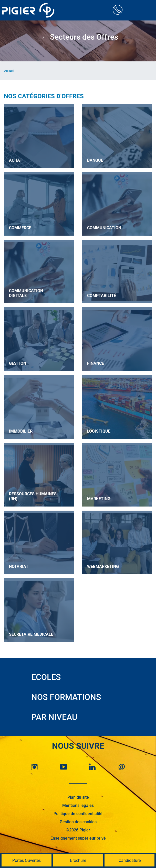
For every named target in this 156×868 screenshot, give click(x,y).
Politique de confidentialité (78, 814)
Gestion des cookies (78, 822)
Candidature (130, 860)
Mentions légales (78, 805)
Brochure (78, 860)
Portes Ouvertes (27, 860)
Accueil (9, 71)
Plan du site (78, 797)
